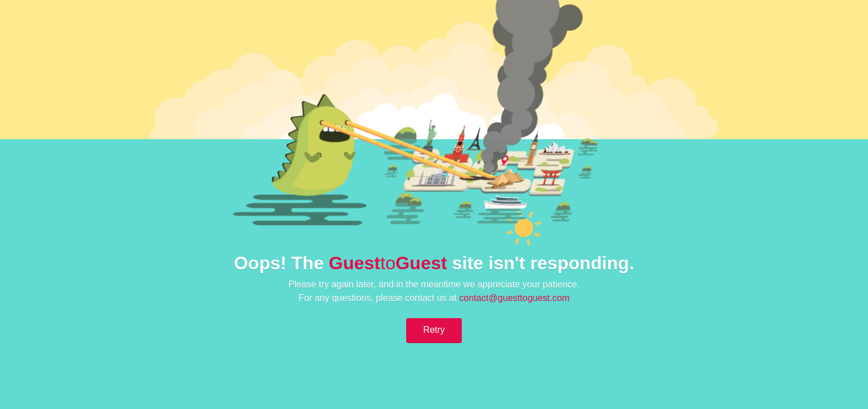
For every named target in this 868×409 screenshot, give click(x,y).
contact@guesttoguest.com (514, 298)
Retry (434, 330)
